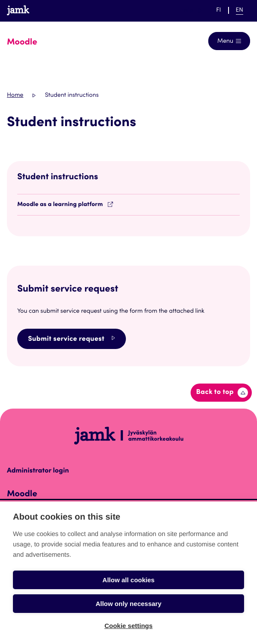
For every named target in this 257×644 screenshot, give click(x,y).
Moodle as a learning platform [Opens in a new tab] (65, 205)
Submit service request (72, 339)
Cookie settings (128, 626)
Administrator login (38, 471)
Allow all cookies (129, 580)
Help (191, 10)
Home (15, 95)
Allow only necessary (129, 604)
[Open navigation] (229, 41)
